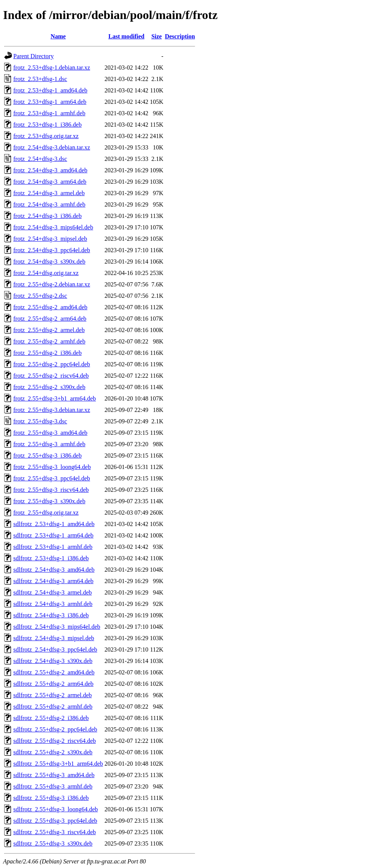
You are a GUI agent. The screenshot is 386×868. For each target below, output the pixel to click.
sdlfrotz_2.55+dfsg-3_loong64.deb (56, 809)
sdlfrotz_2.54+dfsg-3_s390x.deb (53, 661)
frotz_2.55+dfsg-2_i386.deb (48, 353)
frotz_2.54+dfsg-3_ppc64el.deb (52, 250)
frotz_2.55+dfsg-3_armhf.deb (49, 444)
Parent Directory (33, 56)
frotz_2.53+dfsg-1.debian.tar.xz (52, 68)
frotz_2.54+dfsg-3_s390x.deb (49, 262)
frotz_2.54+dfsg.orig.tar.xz (46, 273)
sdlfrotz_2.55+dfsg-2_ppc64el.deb (55, 729)
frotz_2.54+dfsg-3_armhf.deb (49, 204)
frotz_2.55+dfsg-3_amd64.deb (50, 433)
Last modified (126, 36)
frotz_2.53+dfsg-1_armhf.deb (49, 113)
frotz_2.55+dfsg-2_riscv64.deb (51, 376)
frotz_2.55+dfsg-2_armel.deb (49, 330)
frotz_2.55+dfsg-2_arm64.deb (50, 319)
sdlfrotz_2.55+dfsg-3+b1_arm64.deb (58, 764)
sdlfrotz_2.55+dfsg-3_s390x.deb (53, 843)
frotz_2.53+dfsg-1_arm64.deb (50, 102)
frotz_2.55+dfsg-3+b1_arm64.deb (55, 398)
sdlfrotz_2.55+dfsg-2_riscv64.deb (55, 741)
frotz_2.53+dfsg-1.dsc (40, 79)
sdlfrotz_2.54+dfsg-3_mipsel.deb (54, 638)
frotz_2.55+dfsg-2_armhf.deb (49, 341)
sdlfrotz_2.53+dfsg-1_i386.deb (51, 558)
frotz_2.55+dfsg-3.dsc (40, 421)
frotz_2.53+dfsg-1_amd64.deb (50, 90)
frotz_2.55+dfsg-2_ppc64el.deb (52, 364)
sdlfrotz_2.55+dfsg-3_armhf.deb (53, 786)
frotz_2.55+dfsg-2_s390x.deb (49, 387)
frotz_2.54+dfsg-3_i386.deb (48, 216)
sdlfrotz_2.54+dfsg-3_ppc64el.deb (55, 649)
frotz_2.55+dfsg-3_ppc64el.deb (52, 478)
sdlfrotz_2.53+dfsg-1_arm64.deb (53, 535)
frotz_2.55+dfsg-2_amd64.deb (50, 307)
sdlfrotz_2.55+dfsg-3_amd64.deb (54, 775)
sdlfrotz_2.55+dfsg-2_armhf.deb (53, 707)
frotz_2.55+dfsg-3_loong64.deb (52, 467)
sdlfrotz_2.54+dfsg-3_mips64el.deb (57, 627)
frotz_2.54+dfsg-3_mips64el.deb (53, 227)
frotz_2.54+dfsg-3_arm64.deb (50, 182)
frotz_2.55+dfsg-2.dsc (40, 296)
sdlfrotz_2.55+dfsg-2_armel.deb (52, 695)
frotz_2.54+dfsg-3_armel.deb (49, 193)
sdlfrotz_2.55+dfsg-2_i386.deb (51, 718)
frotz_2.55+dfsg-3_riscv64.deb (51, 490)
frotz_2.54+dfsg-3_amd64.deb (50, 170)
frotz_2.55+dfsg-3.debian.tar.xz (52, 410)
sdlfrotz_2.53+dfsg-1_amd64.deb (54, 524)
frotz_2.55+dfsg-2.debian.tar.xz (52, 284)
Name (58, 36)
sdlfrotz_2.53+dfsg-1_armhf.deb (53, 547)
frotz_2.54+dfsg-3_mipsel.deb (50, 239)
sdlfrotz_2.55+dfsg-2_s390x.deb (53, 752)
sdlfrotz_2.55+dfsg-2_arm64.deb (53, 684)
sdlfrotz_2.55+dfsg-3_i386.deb (51, 798)
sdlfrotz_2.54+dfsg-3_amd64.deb (54, 570)
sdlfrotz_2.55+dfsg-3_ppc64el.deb (55, 821)
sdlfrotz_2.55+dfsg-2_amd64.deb (54, 672)
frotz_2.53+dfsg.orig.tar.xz (46, 136)
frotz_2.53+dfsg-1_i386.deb (48, 125)
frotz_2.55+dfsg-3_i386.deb (48, 455)
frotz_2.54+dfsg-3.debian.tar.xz (52, 147)
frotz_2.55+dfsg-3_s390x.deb (49, 501)
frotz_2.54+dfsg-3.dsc (40, 159)
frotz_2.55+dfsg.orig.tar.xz (46, 513)
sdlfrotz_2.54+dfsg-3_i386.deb (51, 615)
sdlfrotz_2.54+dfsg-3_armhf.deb (53, 604)
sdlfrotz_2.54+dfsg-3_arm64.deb (53, 581)
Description (180, 36)
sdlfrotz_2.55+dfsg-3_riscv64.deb (55, 832)
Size (157, 36)
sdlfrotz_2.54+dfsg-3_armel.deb (52, 592)
